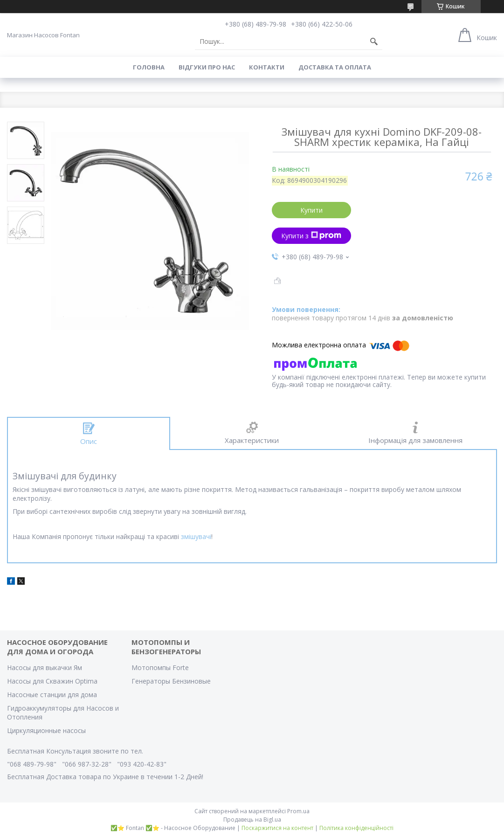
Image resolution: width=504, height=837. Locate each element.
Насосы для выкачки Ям (45, 668)
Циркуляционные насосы (46, 730)
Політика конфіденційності (356, 828)
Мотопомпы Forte (160, 668)
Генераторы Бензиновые (171, 681)
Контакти (267, 67)
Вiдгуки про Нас (207, 67)
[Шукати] (374, 42)
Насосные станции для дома (52, 695)
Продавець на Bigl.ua (252, 820)
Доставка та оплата (335, 67)
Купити (311, 210)
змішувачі (196, 536)
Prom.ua (298, 811)
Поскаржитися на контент (277, 828)
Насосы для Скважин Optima (52, 681)
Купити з (311, 236)
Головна (149, 67)
